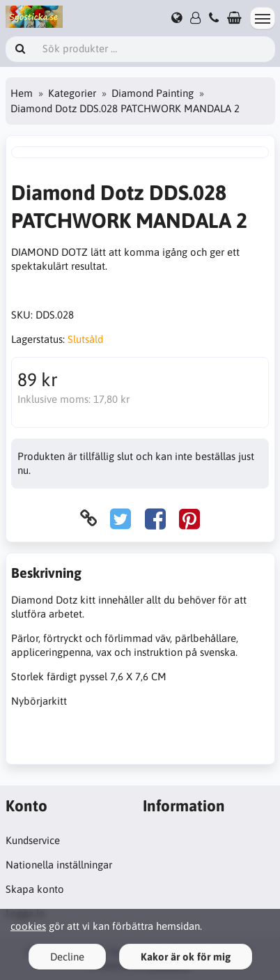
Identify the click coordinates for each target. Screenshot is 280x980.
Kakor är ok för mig (186, 957)
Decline (67, 957)
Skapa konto (35, 889)
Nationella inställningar (59, 865)
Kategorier (72, 93)
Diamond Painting (153, 93)
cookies (28, 926)
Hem (22, 93)
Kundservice (33, 840)
